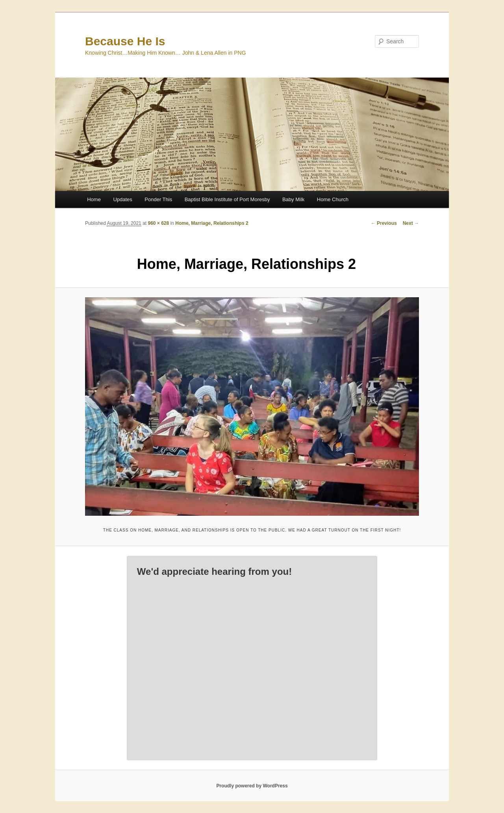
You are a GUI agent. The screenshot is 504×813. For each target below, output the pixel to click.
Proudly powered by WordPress (252, 786)
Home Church (333, 199)
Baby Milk (293, 199)
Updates (122, 199)
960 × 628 (158, 223)
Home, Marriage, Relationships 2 (212, 223)
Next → (411, 223)
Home (94, 199)
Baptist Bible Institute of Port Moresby (227, 199)
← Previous (384, 223)
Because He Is (125, 41)
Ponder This (158, 199)
